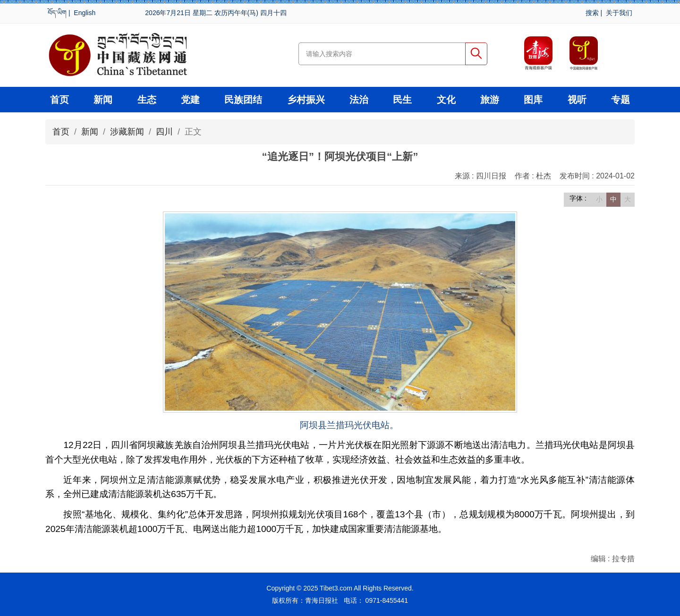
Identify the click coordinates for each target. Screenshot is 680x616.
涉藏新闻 (127, 132)
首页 (59, 100)
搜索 (592, 13)
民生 (402, 100)
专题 (620, 100)
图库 (533, 100)
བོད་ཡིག (57, 13)
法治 (359, 100)
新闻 (103, 100)
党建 (190, 100)
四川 (164, 132)
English (85, 13)
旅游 (490, 100)
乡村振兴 (306, 100)
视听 (577, 100)
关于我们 (619, 13)
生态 (147, 100)
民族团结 (243, 100)
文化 (446, 100)
